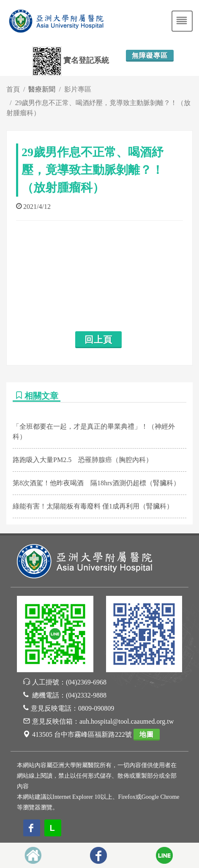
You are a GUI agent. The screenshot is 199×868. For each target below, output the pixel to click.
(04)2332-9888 (86, 695)
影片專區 (78, 89)
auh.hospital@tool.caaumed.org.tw (127, 721)
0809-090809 (96, 708)
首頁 (13, 89)
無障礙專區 (150, 55)
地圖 (147, 734)
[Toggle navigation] (182, 21)
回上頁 (98, 340)
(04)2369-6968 (86, 682)
